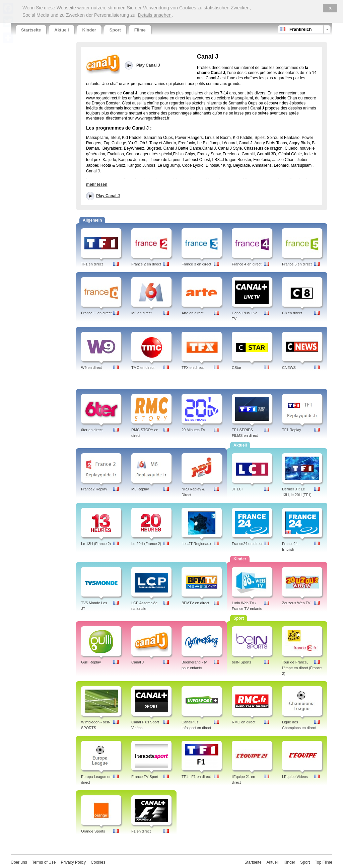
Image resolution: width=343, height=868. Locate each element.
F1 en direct (141, 831)
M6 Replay (140, 489)
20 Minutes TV (193, 430)
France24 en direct (247, 544)
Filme (140, 30)
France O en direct (96, 313)
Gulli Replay (91, 662)
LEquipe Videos (295, 777)
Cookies (98, 862)
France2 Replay (94, 489)
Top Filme (324, 862)
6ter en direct (92, 430)
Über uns (19, 862)
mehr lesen (97, 184)
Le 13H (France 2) (96, 544)
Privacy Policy (73, 862)
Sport (115, 30)
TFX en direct (193, 368)
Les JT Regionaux (196, 544)
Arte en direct (192, 313)
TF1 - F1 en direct (196, 777)
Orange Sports (93, 831)
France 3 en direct (196, 264)
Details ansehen (155, 15)
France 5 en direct (297, 264)
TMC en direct (143, 368)
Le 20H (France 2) (146, 544)
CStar (236, 368)
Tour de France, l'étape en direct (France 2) (302, 668)
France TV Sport (145, 777)
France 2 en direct (146, 264)
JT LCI (237, 489)
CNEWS (289, 368)
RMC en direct (244, 722)
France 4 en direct (247, 264)
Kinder (89, 30)
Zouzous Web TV (296, 603)
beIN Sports (242, 662)
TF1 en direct (92, 264)
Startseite (31, 30)
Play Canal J (108, 196)
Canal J (138, 662)
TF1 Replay (292, 430)
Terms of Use (44, 862)
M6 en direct (142, 313)
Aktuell (61, 30)
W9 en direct (91, 368)
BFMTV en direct (195, 603)
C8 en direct (292, 313)
